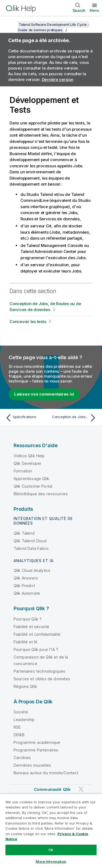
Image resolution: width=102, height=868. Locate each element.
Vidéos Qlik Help (29, 456)
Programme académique (37, 742)
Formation (23, 471)
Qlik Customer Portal (33, 486)
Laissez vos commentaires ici (44, 394)
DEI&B (19, 735)
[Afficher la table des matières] (11, 24)
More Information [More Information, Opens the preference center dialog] (51, 861)
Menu (95, 10)
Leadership (24, 720)
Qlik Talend (24, 533)
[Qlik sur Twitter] (81, 789)
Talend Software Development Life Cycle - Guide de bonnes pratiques (53, 27)
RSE (17, 727)
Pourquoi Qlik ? (28, 619)
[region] (51, 831)
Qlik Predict (24, 586)
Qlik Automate (27, 593)
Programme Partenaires (36, 750)
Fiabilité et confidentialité (37, 634)
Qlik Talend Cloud (30, 541)
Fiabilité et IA (25, 642)
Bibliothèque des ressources (41, 494)
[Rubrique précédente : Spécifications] (27, 418)
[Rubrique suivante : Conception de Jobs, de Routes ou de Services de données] (75, 418)
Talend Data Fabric (31, 548)
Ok (51, 850)
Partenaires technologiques (39, 671)
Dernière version (58, 79)
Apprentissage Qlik (31, 479)
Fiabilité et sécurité (31, 627)
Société (21, 712)
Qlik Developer (27, 463)
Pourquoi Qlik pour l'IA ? (36, 649)
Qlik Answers (26, 578)
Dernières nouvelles (32, 765)
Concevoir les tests (28, 322)
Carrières (22, 758)
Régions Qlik (25, 686)
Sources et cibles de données (42, 679)
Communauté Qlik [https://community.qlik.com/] (52, 789)
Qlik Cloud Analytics (32, 570)
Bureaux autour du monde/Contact (46, 773)
